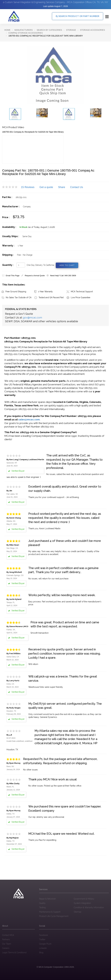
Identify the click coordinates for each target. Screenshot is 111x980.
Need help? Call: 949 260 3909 (61, 276)
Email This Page (11, 276)
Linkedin (43, 948)
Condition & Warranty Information (89, 907)
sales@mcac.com (29, 420)
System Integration (82, 903)
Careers (6, 948)
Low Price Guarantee (78, 297)
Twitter (42, 939)
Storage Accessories (92, 30)
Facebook (44, 935)
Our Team (7, 944)
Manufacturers (24, 30)
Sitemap (77, 912)
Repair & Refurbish (47, 899)
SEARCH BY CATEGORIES (49, 30)
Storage (71, 30)
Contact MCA (8, 935)
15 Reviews (28, 187)
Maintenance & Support (50, 912)
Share (62, 187)
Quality (42, 903)
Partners (6, 939)
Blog (41, 952)
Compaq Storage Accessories (26, 33)
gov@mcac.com (32, 318)
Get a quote (46, 187)
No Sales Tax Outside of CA (16, 297)
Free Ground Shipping (14, 291)
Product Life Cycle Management (54, 916)
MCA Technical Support (80, 291)
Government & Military (84, 899)
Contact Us (77, 187)
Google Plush (45, 944)
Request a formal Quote (33, 276)
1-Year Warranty (44, 291)
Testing (42, 907)
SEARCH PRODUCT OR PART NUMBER (78, 16)
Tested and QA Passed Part (49, 297)
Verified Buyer (16, 502)
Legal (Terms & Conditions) (14, 952)
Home (7, 30)
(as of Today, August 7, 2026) (42, 227)
